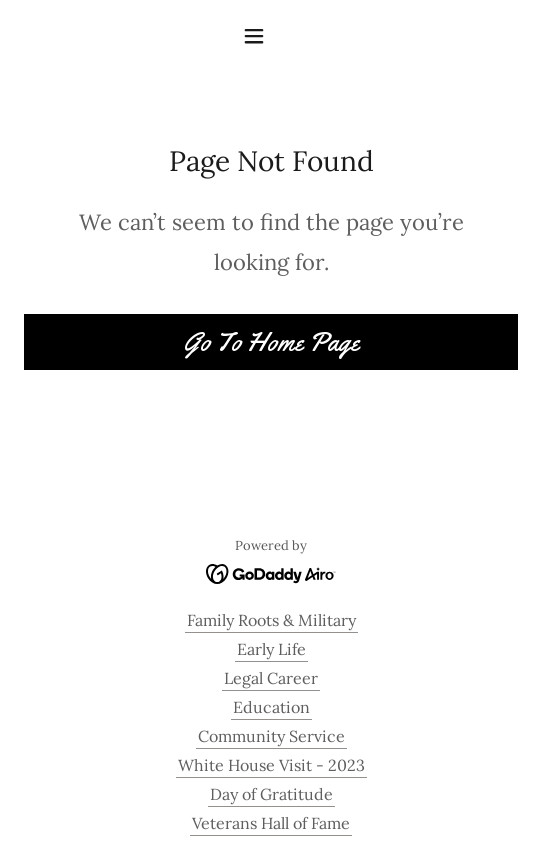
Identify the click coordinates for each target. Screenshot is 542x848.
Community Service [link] (271, 736)
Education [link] (271, 707)
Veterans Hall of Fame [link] (271, 823)
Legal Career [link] (271, 678)
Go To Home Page (271, 342)
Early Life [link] (271, 649)
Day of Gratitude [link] (271, 794)
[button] (271, 36)
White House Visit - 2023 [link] (271, 765)
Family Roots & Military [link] (271, 620)
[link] (271, 572)
